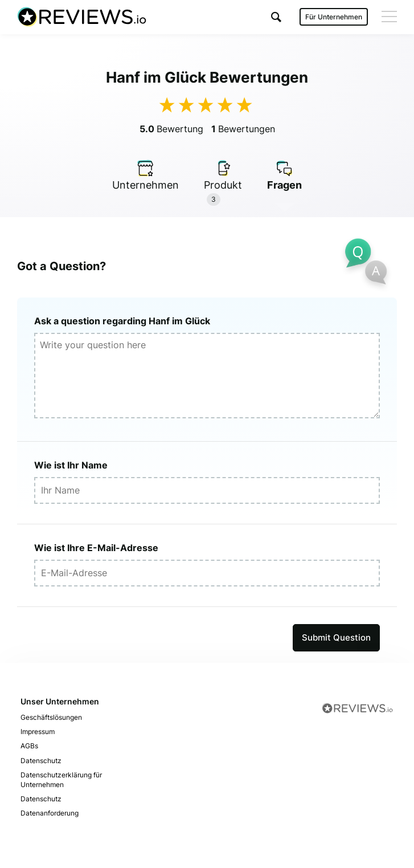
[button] (276, 17)
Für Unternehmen (334, 17)
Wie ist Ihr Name (71, 465)
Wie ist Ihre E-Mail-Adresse (96, 548)
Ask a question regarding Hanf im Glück (122, 321)
